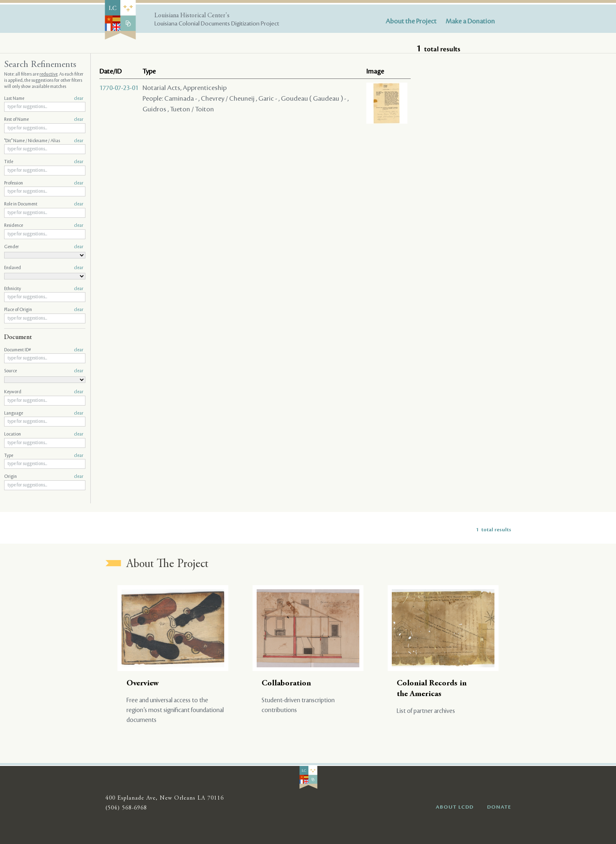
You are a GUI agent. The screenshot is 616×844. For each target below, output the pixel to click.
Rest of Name (44, 120)
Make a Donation (470, 21)
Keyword (44, 392)
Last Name (44, 99)
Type (44, 456)
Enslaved (44, 268)
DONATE (499, 807)
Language (44, 413)
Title (44, 162)
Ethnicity (44, 289)
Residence (44, 226)
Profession (44, 183)
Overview (143, 684)
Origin (44, 477)
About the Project (411, 21)
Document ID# (44, 350)
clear (79, 99)
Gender (44, 247)
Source (44, 371)
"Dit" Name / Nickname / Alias (44, 141)
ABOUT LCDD (455, 807)
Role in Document (44, 204)
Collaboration (286, 684)
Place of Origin (44, 310)
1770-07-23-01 (119, 88)
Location (44, 434)
